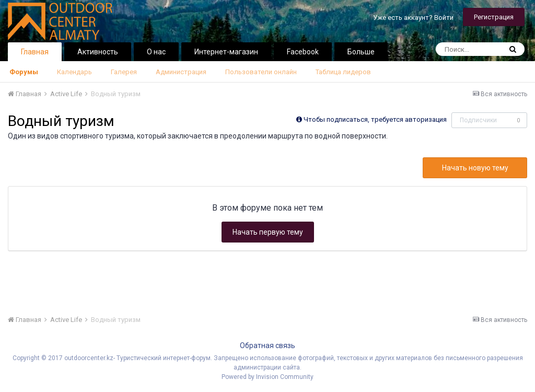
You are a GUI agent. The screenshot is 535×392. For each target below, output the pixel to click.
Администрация (181, 72)
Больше (361, 52)
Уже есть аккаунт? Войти (413, 18)
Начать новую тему (475, 168)
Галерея (124, 72)
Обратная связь (267, 345)
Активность (98, 52)
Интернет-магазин (226, 52)
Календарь (74, 72)
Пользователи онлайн (261, 72)
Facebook (303, 52)
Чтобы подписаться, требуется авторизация (375, 119)
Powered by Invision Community (267, 377)
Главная (35, 52)
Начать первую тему (268, 232)
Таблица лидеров (343, 72)
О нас (156, 52)
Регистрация (494, 17)
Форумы (24, 72)
